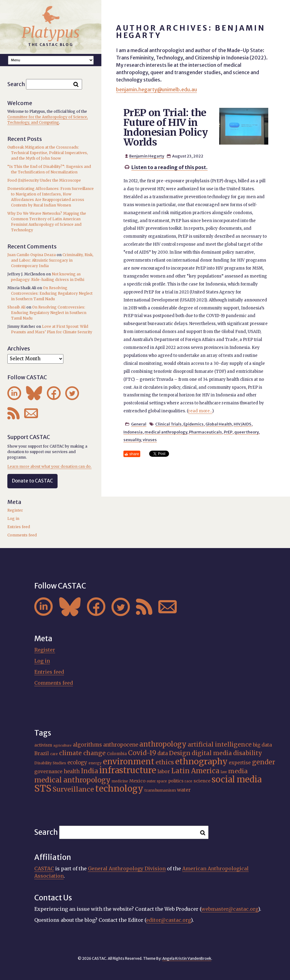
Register (15, 510)
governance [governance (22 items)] (48, 772)
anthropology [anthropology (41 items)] (163, 744)
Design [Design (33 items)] (180, 753)
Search (16, 84)
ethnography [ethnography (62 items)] (201, 761)
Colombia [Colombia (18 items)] (117, 754)
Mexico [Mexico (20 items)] (137, 781)
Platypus (51, 32)
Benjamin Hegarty (147, 156)
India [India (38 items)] (89, 771)
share (134, 454)
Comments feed (22, 535)
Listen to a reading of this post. (169, 167)
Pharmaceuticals (205, 432)
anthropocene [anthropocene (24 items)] (121, 745)
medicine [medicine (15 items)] (120, 781)
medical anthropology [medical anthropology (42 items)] (72, 780)
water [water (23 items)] (184, 790)
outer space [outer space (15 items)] (157, 781)
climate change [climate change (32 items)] (82, 753)
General (139, 424)
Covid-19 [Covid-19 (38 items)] (142, 753)
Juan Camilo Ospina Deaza (32, 255)
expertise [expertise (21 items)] (240, 763)
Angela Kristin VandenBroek (187, 958)
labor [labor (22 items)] (164, 772)
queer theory (246, 432)
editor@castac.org (168, 920)
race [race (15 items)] (188, 781)
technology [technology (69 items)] (119, 789)
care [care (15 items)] (54, 754)
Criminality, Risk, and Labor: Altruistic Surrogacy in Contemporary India (52, 260)
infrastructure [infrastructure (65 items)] (128, 770)
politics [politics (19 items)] (176, 781)
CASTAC (44, 868)
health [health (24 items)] (72, 771)
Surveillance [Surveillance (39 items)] (73, 789)
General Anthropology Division (127, 868)
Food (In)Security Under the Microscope (44, 180)
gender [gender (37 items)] (264, 762)
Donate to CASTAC (32, 481)
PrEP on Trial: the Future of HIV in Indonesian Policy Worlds (166, 127)
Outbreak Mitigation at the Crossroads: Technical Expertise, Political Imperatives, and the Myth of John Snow (48, 153)
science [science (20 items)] (202, 781)
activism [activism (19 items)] (43, 745)
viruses (150, 440)
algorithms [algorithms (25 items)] (87, 745)
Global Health (219, 424)
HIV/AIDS (243, 424)
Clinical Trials (168, 424)
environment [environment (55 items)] (129, 762)
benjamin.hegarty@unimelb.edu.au (156, 89)
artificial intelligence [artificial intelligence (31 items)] (220, 744)
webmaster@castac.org (230, 909)
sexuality (132, 440)
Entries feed (19, 527)
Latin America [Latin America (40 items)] (195, 771)
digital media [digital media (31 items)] (212, 753)
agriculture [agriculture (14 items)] (62, 745)
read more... (200, 411)
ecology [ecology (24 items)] (77, 762)
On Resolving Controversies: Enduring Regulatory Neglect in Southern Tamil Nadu (52, 293)
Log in (13, 518)
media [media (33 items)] (238, 771)
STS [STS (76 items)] (43, 788)
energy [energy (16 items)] (95, 763)
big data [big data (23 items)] (262, 745)
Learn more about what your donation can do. (49, 466)
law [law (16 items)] (224, 772)
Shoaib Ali (16, 307)
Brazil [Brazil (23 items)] (42, 753)
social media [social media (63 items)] (237, 779)
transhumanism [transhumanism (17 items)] (160, 790)
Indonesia (133, 432)
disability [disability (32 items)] (248, 753)
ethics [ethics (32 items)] (165, 762)
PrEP (228, 432)
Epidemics (194, 424)
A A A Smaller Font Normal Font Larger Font (51, 60)
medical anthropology (166, 432)
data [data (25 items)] (163, 753)
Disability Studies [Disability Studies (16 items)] (50, 763)
